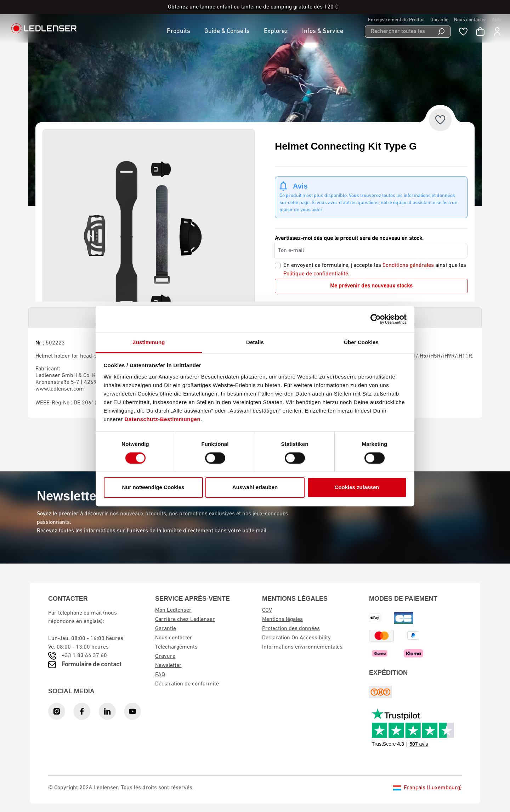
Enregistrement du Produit (396, 20)
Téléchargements (176, 647)
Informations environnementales (302, 647)
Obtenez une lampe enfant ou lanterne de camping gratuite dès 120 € (253, 7)
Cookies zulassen (357, 488)
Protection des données (291, 629)
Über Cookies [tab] (361, 342)
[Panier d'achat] (480, 32)
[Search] (441, 32)
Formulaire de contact (92, 665)
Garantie (439, 20)
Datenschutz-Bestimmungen (163, 419)
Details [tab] (255, 342)
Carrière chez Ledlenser (185, 620)
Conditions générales (408, 265)
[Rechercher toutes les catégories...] (399, 32)
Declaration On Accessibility (296, 638)
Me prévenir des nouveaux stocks (371, 286)
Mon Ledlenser (173, 610)
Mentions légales (282, 620)
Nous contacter (470, 20)
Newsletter (168, 666)
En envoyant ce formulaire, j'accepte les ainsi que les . (375, 270)
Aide (497, 20)
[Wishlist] (463, 32)
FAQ (160, 675)
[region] (149, 236)
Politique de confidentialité (316, 274)
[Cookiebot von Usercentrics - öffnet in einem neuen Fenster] (376, 319)
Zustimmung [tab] (149, 342)
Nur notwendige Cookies (153, 488)
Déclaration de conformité (187, 684)
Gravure (165, 656)
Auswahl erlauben (255, 488)
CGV (267, 610)
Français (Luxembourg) (427, 788)
